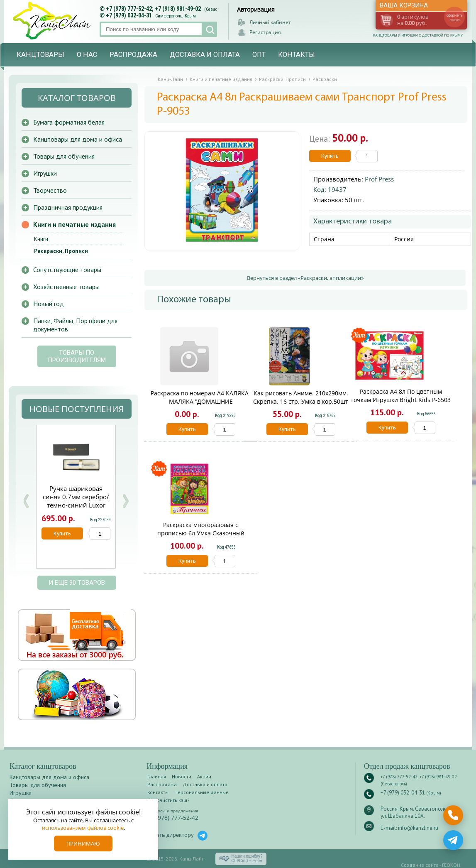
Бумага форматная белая (69, 122)
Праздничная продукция (68, 207)
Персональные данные (201, 792)
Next (125, 501)
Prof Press (379, 179)
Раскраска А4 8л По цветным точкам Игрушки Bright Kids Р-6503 (401, 396)
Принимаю (83, 843)
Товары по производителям (77, 356)
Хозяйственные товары (66, 287)
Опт (259, 55)
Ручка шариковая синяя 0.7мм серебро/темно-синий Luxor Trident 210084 (76, 501)
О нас (87, 55)
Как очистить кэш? (168, 800)
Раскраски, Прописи (61, 251)
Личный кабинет (270, 22)
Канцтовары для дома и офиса (78, 139)
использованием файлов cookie (83, 828)
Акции (204, 776)
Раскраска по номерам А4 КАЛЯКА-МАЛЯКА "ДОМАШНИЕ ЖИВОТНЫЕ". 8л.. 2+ (201, 401)
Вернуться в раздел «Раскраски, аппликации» (305, 278)
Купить (330, 156)
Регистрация (265, 32)
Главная (157, 776)
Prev (26, 501)
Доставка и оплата (205, 55)
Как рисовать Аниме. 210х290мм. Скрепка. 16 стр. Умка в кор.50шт (301, 397)
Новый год (49, 304)
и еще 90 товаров (77, 583)
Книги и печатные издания (74, 224)
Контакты (297, 55)
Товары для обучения (64, 156)
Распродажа (133, 55)
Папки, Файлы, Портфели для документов (75, 325)
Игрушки (45, 173)
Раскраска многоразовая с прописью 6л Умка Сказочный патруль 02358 (201, 533)
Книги (41, 239)
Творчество (50, 190)
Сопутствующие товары (67, 270)
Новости (182, 776)
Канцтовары (40, 55)
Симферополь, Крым (176, 16)
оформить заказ (454, 17)
